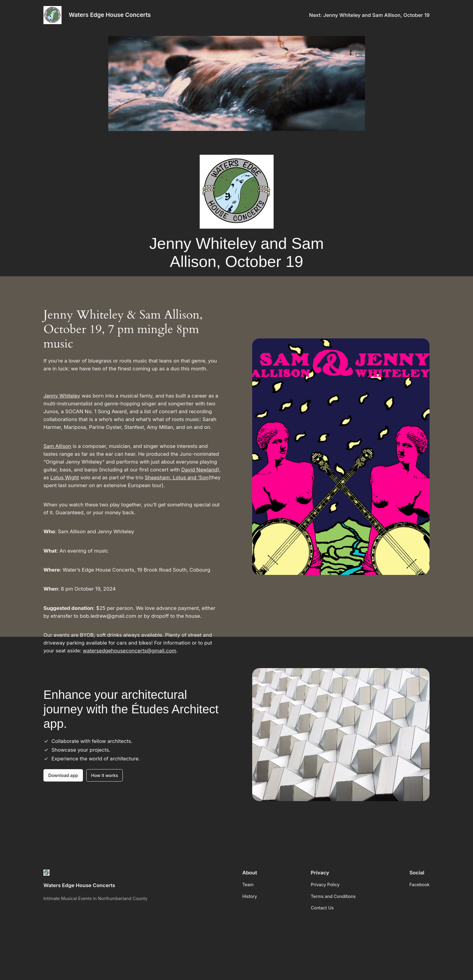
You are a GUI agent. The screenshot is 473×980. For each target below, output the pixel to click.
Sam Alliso (56, 446)
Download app (63, 775)
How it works (105, 775)
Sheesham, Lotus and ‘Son (177, 477)
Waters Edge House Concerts (110, 15)
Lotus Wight (65, 477)
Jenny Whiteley (62, 396)
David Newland (199, 470)
